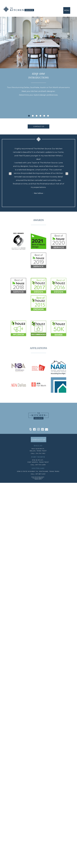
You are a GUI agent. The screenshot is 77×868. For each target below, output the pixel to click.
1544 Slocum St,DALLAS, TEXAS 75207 (38, 450)
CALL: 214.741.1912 (38, 453)
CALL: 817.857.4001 (38, 474)
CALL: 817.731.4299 (38, 465)
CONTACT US (39, 126)
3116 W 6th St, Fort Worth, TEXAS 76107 (38, 461)
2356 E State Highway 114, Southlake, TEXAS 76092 (38, 471)
